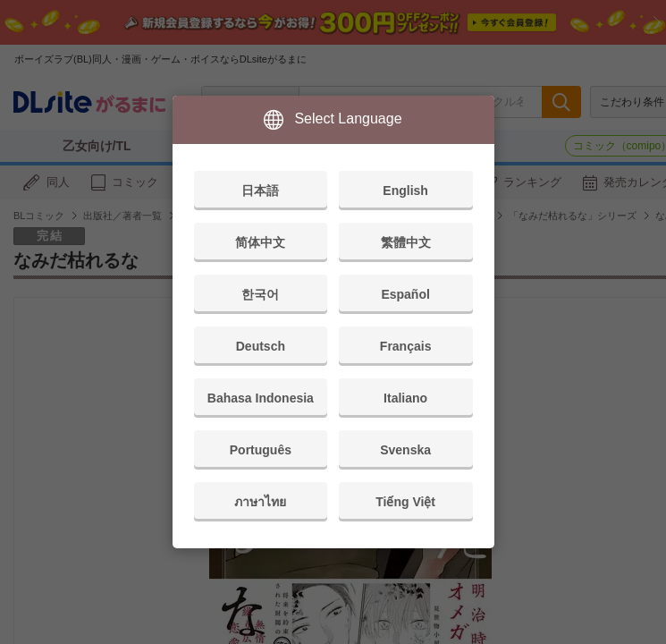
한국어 (260, 294)
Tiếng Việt (405, 502)
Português (261, 450)
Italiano (405, 398)
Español (405, 294)
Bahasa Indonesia (261, 398)
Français (406, 346)
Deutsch (261, 346)
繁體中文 (406, 242)
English (405, 191)
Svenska (405, 450)
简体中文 (260, 242)
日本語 (260, 191)
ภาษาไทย (260, 502)
